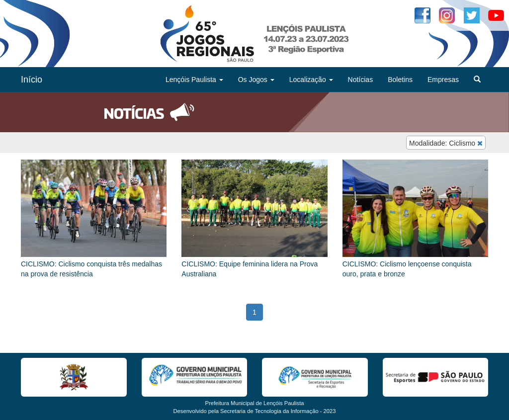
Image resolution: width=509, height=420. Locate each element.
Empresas (443, 80)
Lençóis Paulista (194, 80)
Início (32, 80)
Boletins (400, 80)
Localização (311, 80)
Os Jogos (256, 80)
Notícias (361, 80)
